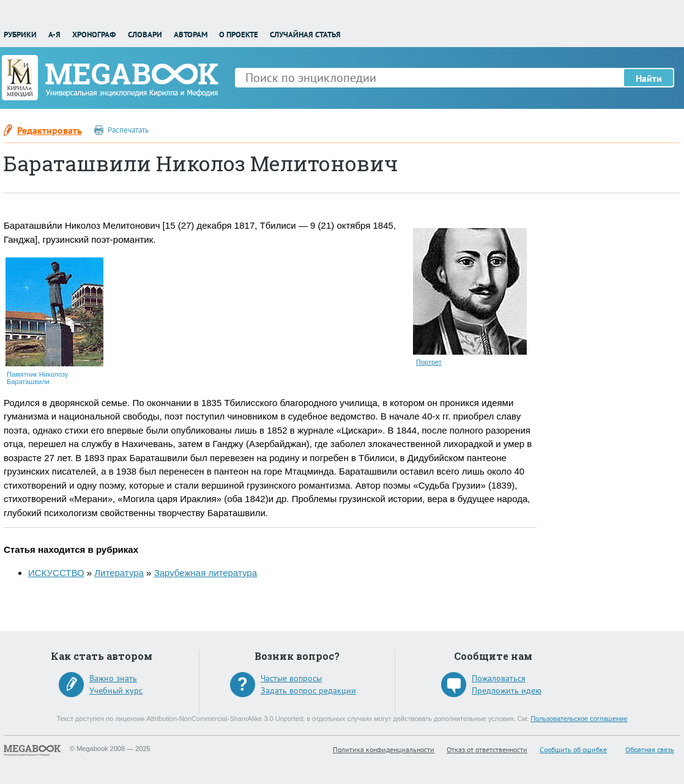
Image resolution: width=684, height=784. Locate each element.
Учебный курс (116, 690)
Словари (145, 35)
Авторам (191, 35)
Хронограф (94, 35)
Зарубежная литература (206, 573)
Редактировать (50, 130)
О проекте (239, 35)
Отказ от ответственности (487, 749)
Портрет (429, 362)
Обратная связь (650, 749)
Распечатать (128, 130)
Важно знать (113, 678)
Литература (119, 573)
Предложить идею (507, 690)
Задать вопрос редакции (308, 690)
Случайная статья (305, 35)
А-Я (54, 35)
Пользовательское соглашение (579, 719)
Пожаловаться (499, 678)
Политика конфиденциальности (384, 749)
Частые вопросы (291, 678)
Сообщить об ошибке (573, 749)
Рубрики (20, 35)
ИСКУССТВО (56, 573)
